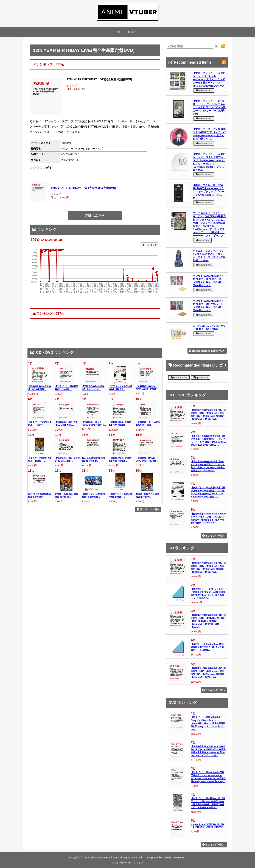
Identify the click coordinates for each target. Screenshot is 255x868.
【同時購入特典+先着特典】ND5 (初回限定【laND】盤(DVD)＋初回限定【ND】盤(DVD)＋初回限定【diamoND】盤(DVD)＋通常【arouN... (208, 621)
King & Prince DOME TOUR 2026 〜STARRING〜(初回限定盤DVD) (208, 826)
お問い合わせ (119, 863)
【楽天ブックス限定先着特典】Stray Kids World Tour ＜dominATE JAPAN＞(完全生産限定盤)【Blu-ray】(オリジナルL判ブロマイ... (208, 723)
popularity (203, 240)
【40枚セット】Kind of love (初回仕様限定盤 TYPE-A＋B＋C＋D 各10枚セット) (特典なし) (208, 647)
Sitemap (131, 32)
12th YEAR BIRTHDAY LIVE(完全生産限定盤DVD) (83, 188)
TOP (118, 32)
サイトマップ (136, 863)
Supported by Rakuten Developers (166, 858)
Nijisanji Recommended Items (102, 858)
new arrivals (204, 90)
